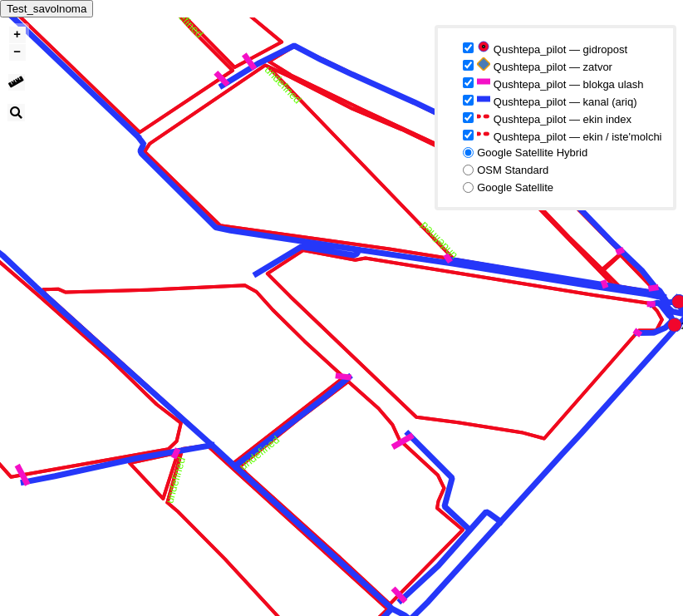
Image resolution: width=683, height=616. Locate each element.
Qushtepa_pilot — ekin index (554, 118)
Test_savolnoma (47, 9)
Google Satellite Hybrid (532, 153)
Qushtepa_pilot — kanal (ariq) (557, 100)
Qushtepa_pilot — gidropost (552, 48)
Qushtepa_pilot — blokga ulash (560, 83)
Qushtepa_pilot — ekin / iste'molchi (569, 135)
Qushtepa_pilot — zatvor (545, 65)
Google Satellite (515, 187)
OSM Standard (513, 170)
